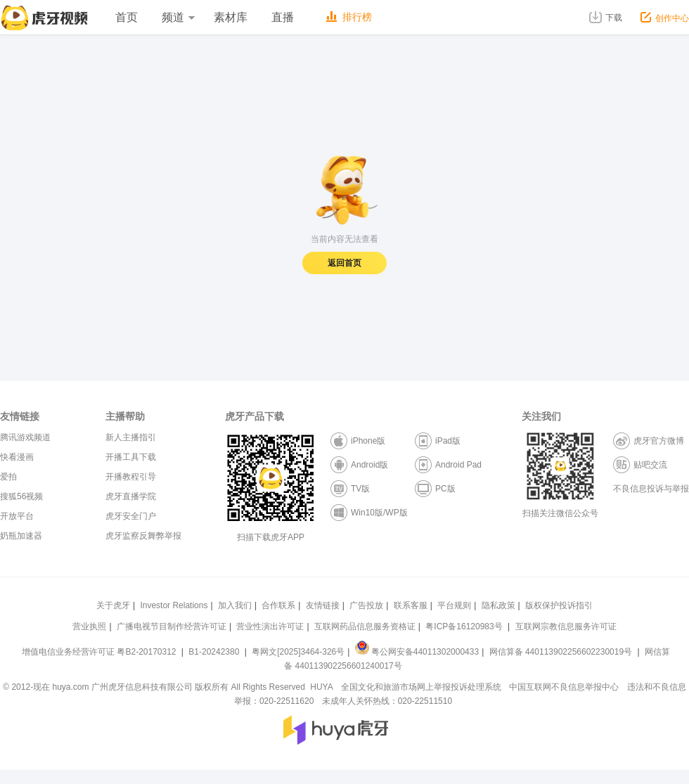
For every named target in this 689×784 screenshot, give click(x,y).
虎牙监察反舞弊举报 (143, 536)
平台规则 (454, 605)
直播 (283, 17)
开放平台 (17, 516)
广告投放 (366, 605)
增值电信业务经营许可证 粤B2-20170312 (100, 652)
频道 (178, 17)
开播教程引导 (131, 477)
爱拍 (8, 477)
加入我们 (235, 605)
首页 (127, 17)
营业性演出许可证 (270, 626)
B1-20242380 (215, 652)
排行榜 (349, 17)
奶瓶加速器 (21, 536)
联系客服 (411, 605)
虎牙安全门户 (131, 516)
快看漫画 (17, 457)
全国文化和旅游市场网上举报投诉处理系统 (421, 687)
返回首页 (344, 263)
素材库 (231, 17)
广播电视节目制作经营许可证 (172, 626)
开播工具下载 (131, 457)
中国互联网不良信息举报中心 (564, 687)
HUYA (321, 687)
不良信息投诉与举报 (651, 489)
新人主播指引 (131, 437)
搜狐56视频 (21, 496)
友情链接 (323, 605)
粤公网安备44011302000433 (417, 652)
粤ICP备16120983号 (464, 626)
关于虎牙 (113, 605)
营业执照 (89, 626)
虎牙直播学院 (131, 496)
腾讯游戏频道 (25, 437)
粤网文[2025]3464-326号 (298, 652)
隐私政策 (498, 605)
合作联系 (278, 605)
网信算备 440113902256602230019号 (560, 652)
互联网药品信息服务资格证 (365, 626)
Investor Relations (174, 605)
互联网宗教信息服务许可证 (566, 626)
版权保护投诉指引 (559, 605)
